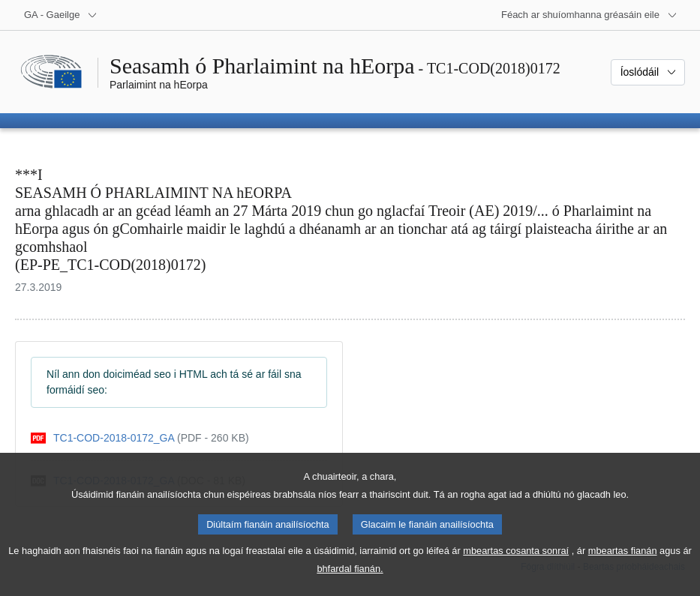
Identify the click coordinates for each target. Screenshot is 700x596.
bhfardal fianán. (350, 584)
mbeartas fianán (623, 566)
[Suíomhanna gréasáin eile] (589, 15)
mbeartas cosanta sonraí (516, 566)
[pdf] (140, 438)
